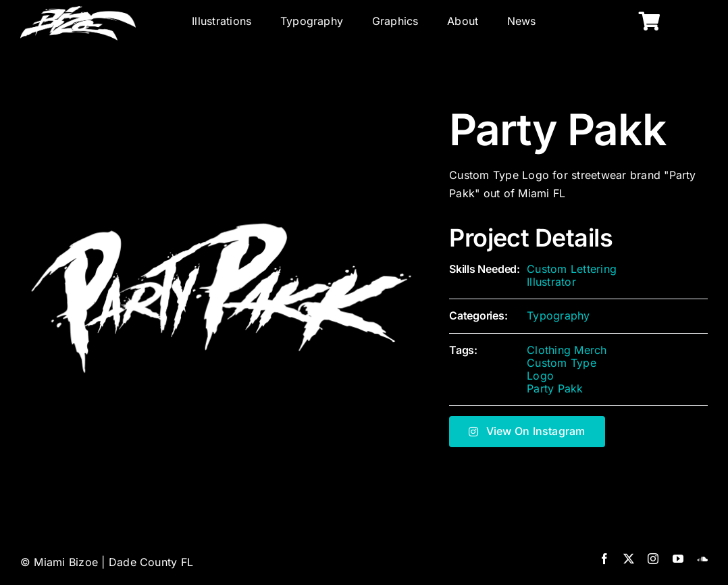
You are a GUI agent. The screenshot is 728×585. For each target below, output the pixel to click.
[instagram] (653, 559)
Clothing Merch (567, 350)
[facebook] (604, 559)
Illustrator (551, 282)
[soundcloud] (702, 559)
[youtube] (678, 559)
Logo (540, 376)
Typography (558, 315)
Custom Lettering (572, 269)
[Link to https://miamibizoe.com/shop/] (650, 22)
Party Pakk (555, 388)
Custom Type (562, 363)
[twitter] (629, 559)
